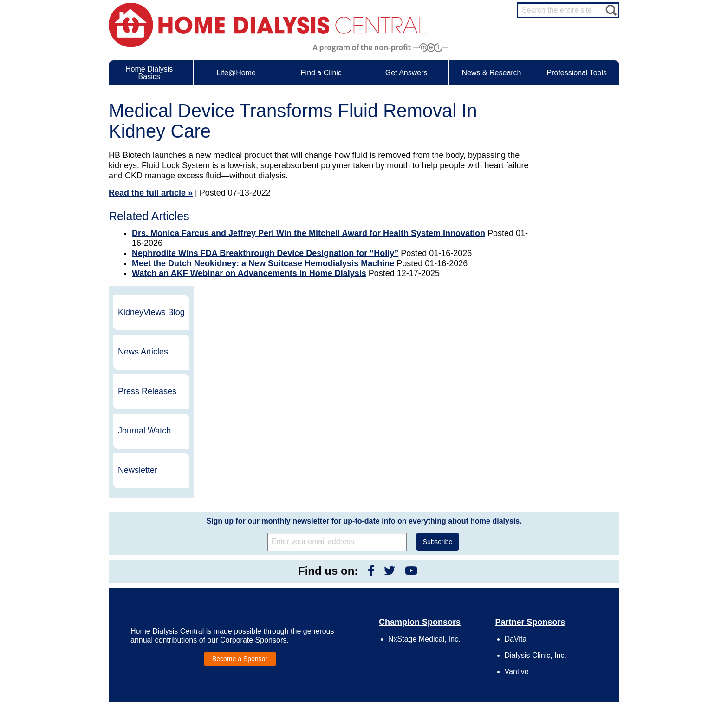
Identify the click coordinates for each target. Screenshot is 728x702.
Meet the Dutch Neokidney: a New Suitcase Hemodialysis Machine (263, 263)
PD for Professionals (571, 661)
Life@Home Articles (258, 590)
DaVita (516, 453)
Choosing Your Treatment (265, 572)
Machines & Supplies (159, 598)
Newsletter (563, 285)
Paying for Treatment (159, 615)
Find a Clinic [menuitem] (321, 73)
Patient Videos (251, 607)
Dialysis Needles (254, 581)
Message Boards (549, 551)
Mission (444, 615)
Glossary (445, 632)
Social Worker (563, 605)
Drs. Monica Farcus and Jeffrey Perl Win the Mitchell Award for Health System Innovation (309, 233)
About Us (436, 551)
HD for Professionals (571, 644)
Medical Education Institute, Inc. (392, 698)
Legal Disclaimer (455, 590)
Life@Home (239, 551)
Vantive (517, 486)
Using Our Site (452, 607)
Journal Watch (570, 245)
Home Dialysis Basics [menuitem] (149, 73)
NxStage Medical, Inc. (424, 453)
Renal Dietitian (564, 596)
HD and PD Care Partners (566, 623)
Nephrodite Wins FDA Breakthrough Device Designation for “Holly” (265, 253)
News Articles (569, 166)
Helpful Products (254, 615)
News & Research (350, 551)
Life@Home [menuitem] (236, 73)
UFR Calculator (152, 564)
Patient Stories (252, 598)
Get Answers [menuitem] (406, 73)
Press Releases (573, 206)
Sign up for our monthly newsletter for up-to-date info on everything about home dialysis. (364, 335)
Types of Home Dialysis (162, 590)
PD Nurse (558, 588)
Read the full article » (151, 193)
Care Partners (251, 564)
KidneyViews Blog (568, 127)
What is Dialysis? (154, 581)
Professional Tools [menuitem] (577, 73)
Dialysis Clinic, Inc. (536, 470)
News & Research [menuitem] (491, 73)
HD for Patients (564, 635)
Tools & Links (150, 623)
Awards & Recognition (461, 572)
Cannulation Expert (569, 571)
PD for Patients (564, 652)
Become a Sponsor (240, 473)
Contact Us (448, 564)
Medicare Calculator (158, 607)
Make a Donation (455, 598)
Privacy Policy (452, 623)
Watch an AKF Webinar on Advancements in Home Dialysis (249, 273)
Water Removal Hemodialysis (170, 572)
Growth (443, 581)
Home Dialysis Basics (157, 551)
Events (342, 564)
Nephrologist (561, 579)
